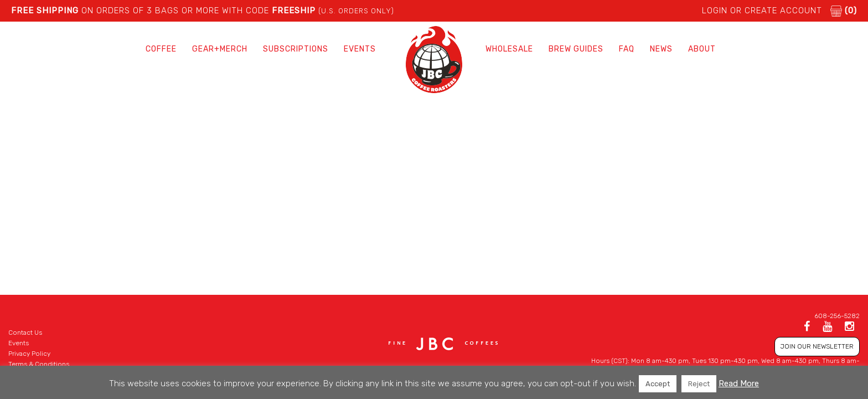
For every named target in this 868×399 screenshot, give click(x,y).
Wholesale (509, 49)
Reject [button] (699, 384)
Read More (739, 383)
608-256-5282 (837, 316)
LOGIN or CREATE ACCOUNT (762, 11)
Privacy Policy (29, 354)
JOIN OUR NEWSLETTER (817, 346)
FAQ (627, 49)
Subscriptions (296, 49)
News (661, 49)
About (702, 49)
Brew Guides (576, 49)
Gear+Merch (220, 49)
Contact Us (25, 332)
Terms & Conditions (39, 364)
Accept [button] (658, 384)
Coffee (161, 49)
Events (360, 49)
